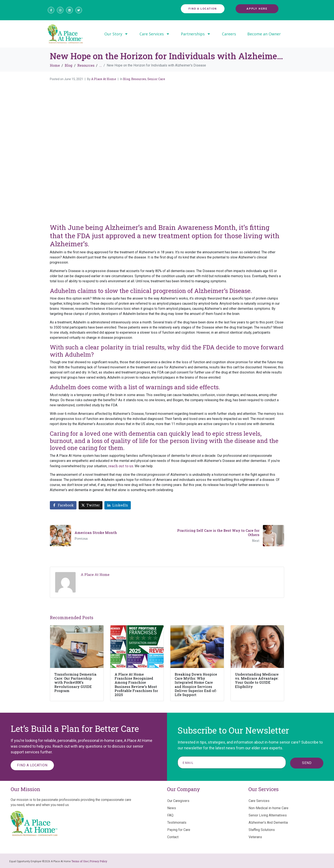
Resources (139, 79)
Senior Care (156, 79)
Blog (127, 79)
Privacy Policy (98, 861)
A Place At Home (104, 79)
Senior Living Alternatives (268, 815)
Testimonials (177, 823)
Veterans (255, 837)
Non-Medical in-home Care (268, 808)
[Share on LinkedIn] (118, 505)
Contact (173, 837)
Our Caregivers (178, 801)
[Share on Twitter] (91, 505)
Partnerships (196, 34)
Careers (229, 34)
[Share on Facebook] (63, 505)
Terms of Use (80, 861)
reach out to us (121, 466)
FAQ (170, 815)
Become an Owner (264, 34)
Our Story (116, 34)
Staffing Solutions (262, 830)
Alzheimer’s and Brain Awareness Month (170, 227)
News (172, 808)
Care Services (155, 34)
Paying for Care (179, 830)
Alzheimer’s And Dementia (268, 823)
